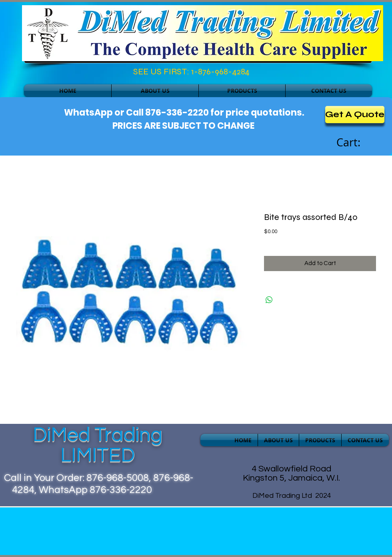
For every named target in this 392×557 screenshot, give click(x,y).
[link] (357, 143)
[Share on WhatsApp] (269, 300)
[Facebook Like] (59, 74)
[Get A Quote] (355, 115)
